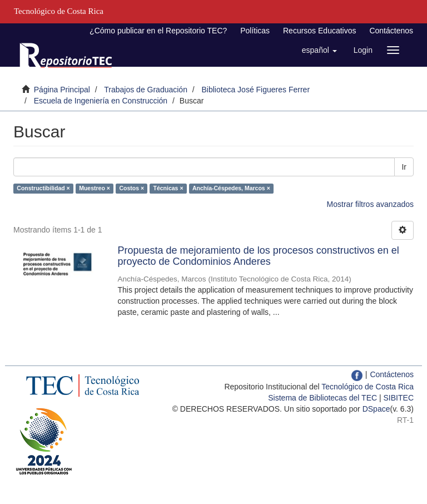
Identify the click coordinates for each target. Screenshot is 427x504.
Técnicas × (168, 188)
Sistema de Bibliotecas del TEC (322, 398)
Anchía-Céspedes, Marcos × (231, 188)
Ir (404, 167)
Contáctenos (391, 31)
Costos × (131, 188)
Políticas (255, 31)
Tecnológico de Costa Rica (368, 387)
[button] (319, 50)
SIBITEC (399, 398)
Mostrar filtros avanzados (370, 204)
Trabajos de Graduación (146, 90)
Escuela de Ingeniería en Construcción (101, 101)
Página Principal (62, 90)
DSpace (376, 409)
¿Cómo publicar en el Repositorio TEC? (158, 31)
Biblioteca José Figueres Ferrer (256, 90)
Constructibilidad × (43, 188)
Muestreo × (95, 188)
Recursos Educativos (320, 31)
